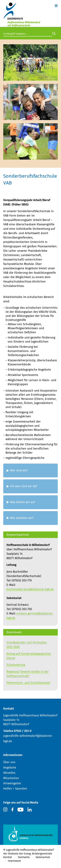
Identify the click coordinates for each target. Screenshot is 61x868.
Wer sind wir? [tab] (19, 470)
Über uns (9, 762)
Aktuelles (9, 773)
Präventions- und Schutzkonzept (28, 683)
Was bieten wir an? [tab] (23, 502)
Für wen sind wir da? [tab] (24, 486)
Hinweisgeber (12, 783)
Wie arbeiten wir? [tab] (22, 518)
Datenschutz (43, 857)
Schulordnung (16, 665)
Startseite (24, 857)
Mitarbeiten (11, 778)
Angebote (10, 768)
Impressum (14, 861)
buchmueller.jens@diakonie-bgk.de (30, 589)
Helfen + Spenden (15, 789)
